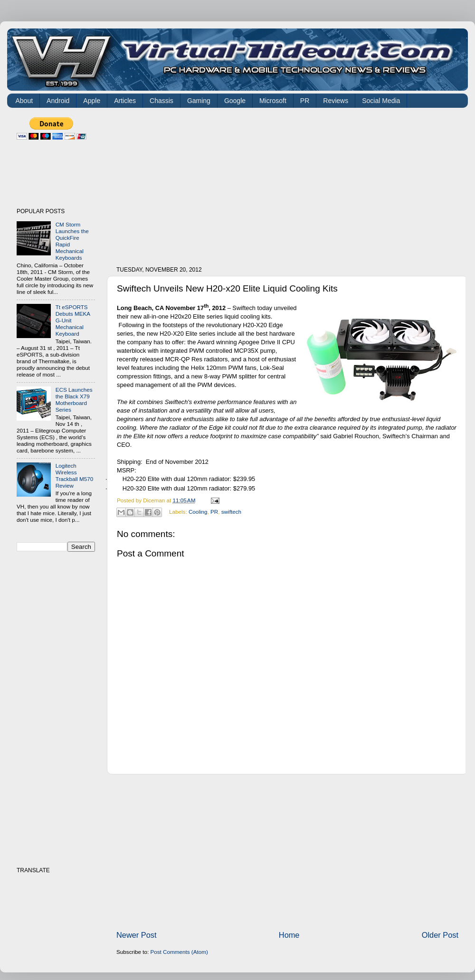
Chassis (161, 101)
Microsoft (273, 101)
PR (305, 101)
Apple (92, 101)
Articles (125, 101)
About (24, 101)
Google (235, 101)
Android (58, 101)
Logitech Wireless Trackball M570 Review (74, 476)
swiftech (231, 512)
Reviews (336, 101)
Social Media (381, 101)
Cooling (198, 512)
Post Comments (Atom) (179, 952)
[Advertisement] (245, 184)
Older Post (440, 935)
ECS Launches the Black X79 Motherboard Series (74, 400)
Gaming (199, 101)
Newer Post (137, 935)
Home (289, 935)
